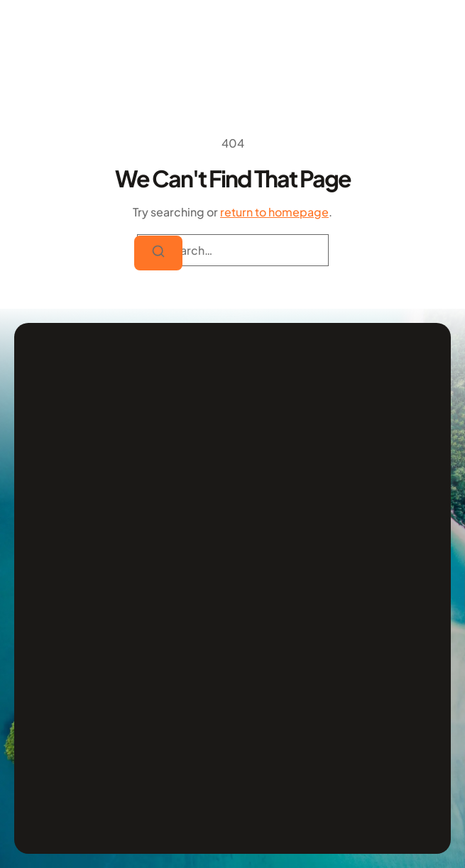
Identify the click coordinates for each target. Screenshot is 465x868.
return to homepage (274, 212)
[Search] (158, 253)
